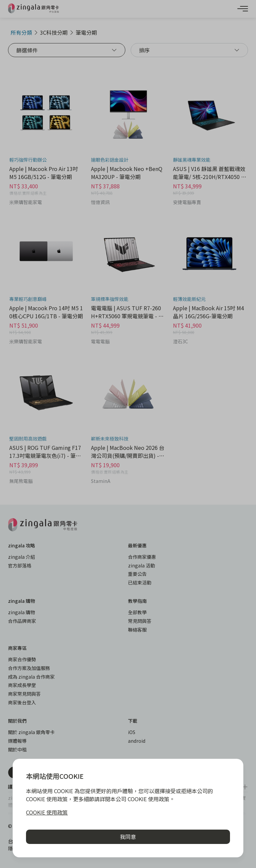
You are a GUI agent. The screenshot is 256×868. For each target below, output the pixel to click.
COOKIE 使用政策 (47, 812)
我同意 (128, 837)
